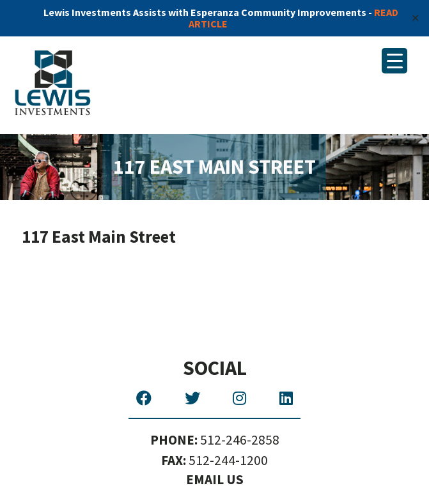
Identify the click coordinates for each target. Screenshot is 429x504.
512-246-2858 (215, 440)
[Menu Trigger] (394, 61)
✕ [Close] (415, 18)
